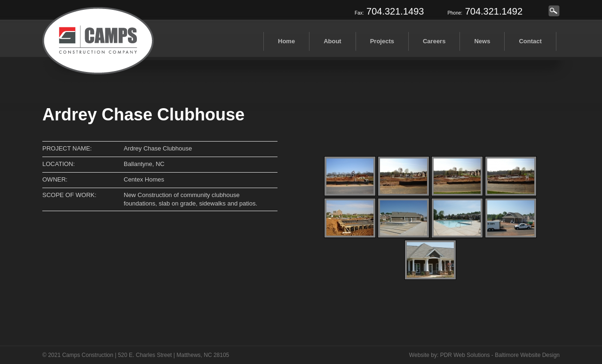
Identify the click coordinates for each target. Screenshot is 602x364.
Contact (530, 41)
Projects (382, 41)
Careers (434, 41)
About (333, 41)
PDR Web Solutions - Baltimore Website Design (500, 355)
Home (286, 41)
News (482, 41)
